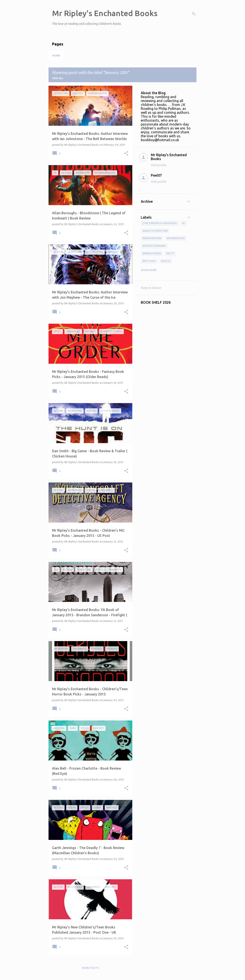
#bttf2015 (149, 261)
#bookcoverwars (154, 246)
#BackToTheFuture (155, 231)
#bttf (170, 253)
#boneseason (176, 238)
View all (58, 78)
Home (56, 56)
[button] (126, 154)
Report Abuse (151, 288)
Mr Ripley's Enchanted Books (105, 13)
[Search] (194, 14)
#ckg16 (166, 261)
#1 (184, 223)
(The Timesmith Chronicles (160, 223)
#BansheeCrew (152, 238)
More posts (91, 968)
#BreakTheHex (152, 253)
